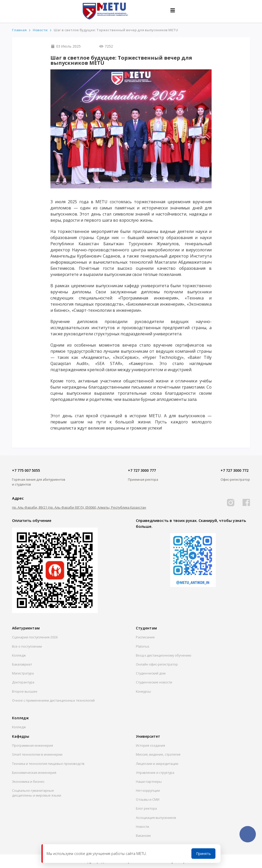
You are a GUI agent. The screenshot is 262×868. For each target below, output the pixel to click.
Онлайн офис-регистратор (157, 664)
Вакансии (143, 835)
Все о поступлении (27, 646)
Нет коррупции (148, 790)
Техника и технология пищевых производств (48, 764)
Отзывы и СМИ (148, 799)
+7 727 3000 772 (234, 470)
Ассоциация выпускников (156, 818)
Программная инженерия (32, 745)
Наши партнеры (149, 781)
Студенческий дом (151, 673)
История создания (150, 745)
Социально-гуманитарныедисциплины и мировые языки (37, 793)
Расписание (145, 637)
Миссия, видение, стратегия (158, 754)
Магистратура (23, 673)
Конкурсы (143, 691)
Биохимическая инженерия (34, 773)
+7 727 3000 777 (142, 470)
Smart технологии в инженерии (37, 754)
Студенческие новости (154, 682)
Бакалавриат (22, 664)
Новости (143, 827)
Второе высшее (25, 691)
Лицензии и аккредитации (157, 764)
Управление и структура (155, 773)
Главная (19, 30)
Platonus (143, 646)
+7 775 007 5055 (26, 470)
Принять (203, 854)
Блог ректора (146, 808)
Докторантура (23, 682)
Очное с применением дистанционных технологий (53, 700)
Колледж (19, 655)
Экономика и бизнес (28, 781)
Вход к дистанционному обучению (164, 655)
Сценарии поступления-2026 (35, 637)
